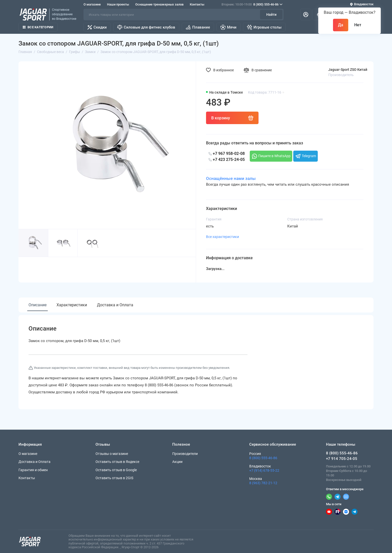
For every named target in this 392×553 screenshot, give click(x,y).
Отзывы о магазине (112, 454)
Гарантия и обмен (33, 470)
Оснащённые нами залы (231, 178)
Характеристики (72, 305)
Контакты (197, 4)
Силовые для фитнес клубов (146, 27)
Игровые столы (264, 27)
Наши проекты (118, 4)
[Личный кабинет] (306, 15)
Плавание (198, 27)
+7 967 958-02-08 (227, 154)
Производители (185, 454)
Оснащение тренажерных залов (159, 4)
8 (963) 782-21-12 (263, 483)
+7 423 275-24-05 (227, 160)
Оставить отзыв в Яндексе (117, 462)
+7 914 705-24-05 (342, 459)
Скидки (97, 27)
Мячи (228, 27)
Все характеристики (222, 237)
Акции (177, 462)
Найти (271, 15)
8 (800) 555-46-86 (252, 5)
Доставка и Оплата (115, 305)
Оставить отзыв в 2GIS (114, 478)
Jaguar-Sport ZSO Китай (348, 70)
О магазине (92, 4)
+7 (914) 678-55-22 (264, 470)
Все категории (38, 27)
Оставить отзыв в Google (116, 470)
